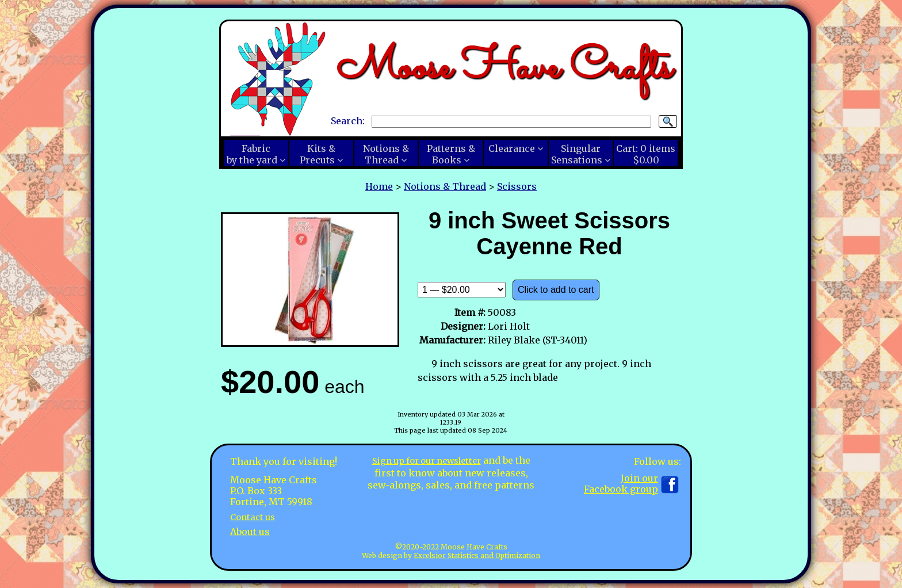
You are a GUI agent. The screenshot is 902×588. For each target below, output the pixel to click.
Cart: (646, 154)
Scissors (517, 186)
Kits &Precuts (318, 154)
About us (250, 531)
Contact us (255, 517)
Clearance (512, 148)
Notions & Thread (445, 186)
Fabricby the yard (252, 154)
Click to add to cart (556, 290)
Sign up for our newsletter (426, 460)
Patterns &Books (451, 154)
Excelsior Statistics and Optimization (477, 555)
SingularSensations (577, 154)
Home (379, 186)
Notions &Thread (386, 154)
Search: (348, 121)
